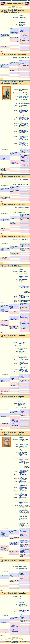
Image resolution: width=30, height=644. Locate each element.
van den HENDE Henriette (23, 146)
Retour (2, 1)
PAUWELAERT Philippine (24, 41)
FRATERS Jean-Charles (24, 36)
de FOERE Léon (24, 301)
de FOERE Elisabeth (22, 298)
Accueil (8, 1)
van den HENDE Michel (22, 240)
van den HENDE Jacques (23, 58)
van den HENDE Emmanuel (22, 401)
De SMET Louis (21, 610)
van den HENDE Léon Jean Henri (23, 21)
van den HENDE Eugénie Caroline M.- (24, 126)
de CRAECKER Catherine (14, 162)
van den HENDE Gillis (23, 180)
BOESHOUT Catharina (23, 182)
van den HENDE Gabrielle (23, 130)
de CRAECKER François (24, 160)
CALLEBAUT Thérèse (24, 156)
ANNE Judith (23, 329)
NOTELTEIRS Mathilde (22, 25)
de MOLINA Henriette (24, 34)
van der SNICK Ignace (23, 408)
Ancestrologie (15, 642)
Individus (22, 1)
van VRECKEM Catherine (24, 164)
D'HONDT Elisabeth (14, 70)
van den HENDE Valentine (23, 111)
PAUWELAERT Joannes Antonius (24, 325)
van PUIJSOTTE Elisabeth (23, 242)
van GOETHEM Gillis (23, 184)
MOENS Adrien (22, 212)
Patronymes (14, 1)
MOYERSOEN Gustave (23, 488)
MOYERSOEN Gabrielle (23, 502)
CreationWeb (22, 642)
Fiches (27, 1)
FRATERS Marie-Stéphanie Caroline (14, 39)
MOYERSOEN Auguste (23, 495)
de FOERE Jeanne (24, 296)
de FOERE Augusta (25, 300)
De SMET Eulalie (22, 612)
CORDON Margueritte (23, 210)
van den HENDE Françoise (23, 367)
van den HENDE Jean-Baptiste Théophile (23, 361)
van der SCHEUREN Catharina (13, 224)
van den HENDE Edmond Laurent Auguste (14, 31)
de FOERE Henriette (22, 295)
